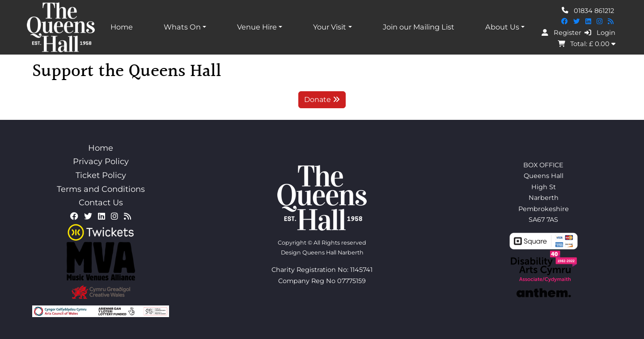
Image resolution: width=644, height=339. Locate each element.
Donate (322, 100)
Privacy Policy (101, 161)
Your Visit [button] (330, 27)
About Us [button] (502, 27)
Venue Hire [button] (257, 27)
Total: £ (587, 44)
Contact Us (101, 203)
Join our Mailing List (419, 27)
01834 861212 (588, 10)
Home (122, 27)
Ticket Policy (101, 175)
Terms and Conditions (101, 189)
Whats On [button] (182, 27)
